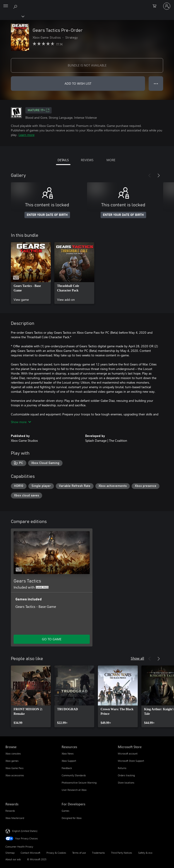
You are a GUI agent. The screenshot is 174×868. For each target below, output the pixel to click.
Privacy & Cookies (56, 853)
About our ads (13, 859)
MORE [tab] (111, 160)
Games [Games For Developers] (65, 811)
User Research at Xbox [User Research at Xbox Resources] (74, 790)
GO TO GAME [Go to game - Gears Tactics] (52, 639)
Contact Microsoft (30, 853)
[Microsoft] (87, 3)
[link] (31, 273)
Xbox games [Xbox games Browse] (12, 761)
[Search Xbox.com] (16, 6)
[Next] (159, 175)
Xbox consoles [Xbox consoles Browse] (13, 753)
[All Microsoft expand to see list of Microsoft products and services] (6, 6)
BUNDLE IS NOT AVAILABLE (87, 65)
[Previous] (150, 175)
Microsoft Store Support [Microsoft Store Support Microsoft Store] (131, 761)
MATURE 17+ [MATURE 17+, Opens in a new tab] (39, 110)
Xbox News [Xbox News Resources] (68, 753)
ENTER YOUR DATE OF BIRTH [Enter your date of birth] (47, 215)
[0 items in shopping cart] (156, 6)
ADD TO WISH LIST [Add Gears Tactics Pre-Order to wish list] (78, 83)
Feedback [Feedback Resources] (67, 768)
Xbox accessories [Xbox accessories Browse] (15, 775)
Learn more (27, 135)
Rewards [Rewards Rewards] (10, 811)
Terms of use (79, 853)
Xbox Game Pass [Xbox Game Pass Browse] (14, 768)
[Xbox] (12, 16)
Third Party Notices (122, 853)
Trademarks (98, 853)
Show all (137, 658)
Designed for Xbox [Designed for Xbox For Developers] (72, 818)
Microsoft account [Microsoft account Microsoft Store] (128, 753)
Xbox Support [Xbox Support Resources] (69, 761)
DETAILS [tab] (63, 160)
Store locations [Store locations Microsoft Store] (126, 783)
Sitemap (10, 853)
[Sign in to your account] (167, 6)
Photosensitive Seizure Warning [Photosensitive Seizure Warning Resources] (79, 783)
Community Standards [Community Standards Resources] (74, 775)
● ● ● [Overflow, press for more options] (156, 83)
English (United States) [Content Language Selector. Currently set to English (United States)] (25, 831)
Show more (21, 422)
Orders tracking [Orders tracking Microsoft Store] (126, 775)
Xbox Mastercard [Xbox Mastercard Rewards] (15, 818)
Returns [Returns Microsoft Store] (122, 768)
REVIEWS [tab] (87, 160)
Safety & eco (145, 853)
